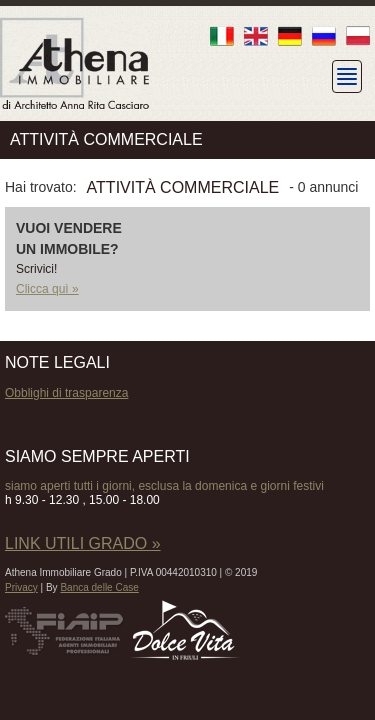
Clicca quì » (47, 289)
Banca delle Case (99, 587)
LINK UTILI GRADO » (83, 543)
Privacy (21, 587)
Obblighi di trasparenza (66, 393)
